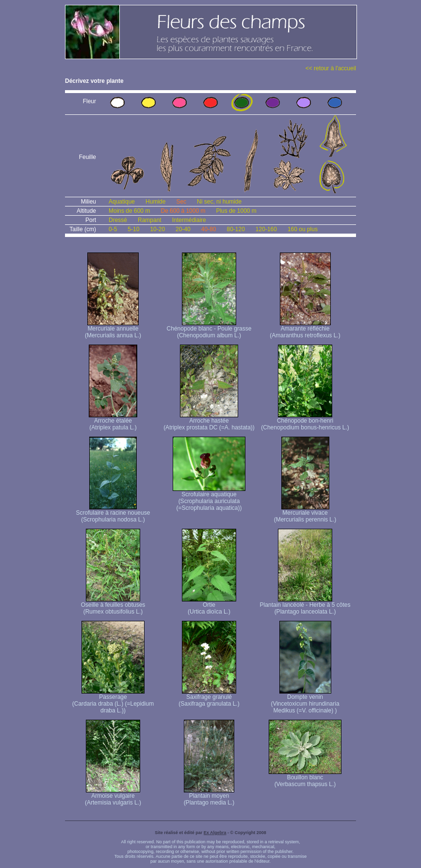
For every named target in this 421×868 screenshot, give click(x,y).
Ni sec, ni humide (219, 202)
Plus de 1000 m (236, 211)
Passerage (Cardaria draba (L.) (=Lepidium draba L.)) (113, 701)
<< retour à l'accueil (331, 68)
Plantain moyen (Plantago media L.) (209, 797)
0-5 (113, 229)
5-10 (133, 229)
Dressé (118, 220)
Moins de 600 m (129, 211)
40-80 (209, 229)
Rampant (150, 220)
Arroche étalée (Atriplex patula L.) (113, 421)
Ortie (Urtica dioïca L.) (209, 606)
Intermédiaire (189, 220)
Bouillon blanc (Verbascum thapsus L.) (305, 778)
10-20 (157, 229)
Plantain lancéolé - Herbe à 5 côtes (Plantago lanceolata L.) (305, 606)
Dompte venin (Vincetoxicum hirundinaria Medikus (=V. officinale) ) (305, 701)
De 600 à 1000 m (183, 211)
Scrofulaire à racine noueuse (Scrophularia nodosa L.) (113, 513)
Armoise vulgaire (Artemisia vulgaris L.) (113, 797)
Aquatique (122, 202)
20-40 (183, 229)
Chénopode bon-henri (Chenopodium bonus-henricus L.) (305, 421)
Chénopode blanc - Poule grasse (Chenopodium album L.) (209, 329)
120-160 (266, 229)
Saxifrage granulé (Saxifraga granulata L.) (209, 698)
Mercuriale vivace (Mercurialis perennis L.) (305, 513)
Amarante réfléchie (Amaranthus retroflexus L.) (305, 329)
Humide (155, 202)
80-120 (235, 229)
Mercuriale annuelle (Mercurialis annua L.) (113, 329)
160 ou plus (303, 229)
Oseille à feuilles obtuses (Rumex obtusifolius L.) (113, 606)
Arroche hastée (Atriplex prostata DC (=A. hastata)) (209, 421)
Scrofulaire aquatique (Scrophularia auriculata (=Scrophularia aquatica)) (209, 498)
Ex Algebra (215, 833)
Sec (181, 202)
